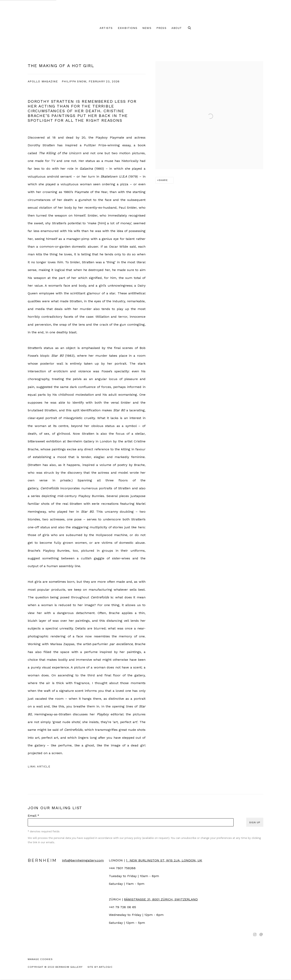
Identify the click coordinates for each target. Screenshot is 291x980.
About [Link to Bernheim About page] (177, 28)
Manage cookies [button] (40, 959)
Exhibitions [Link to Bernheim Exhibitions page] (128, 28)
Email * (33, 816)
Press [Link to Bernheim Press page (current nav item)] (161, 28)
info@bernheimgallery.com (83, 860)
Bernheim (145, 12)
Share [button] (163, 180)
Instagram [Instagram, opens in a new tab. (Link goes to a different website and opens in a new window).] (255, 935)
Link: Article (39, 766)
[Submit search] (190, 28)
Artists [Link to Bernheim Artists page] (106, 28)
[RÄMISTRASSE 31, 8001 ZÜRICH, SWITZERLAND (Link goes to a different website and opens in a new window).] (161, 899)
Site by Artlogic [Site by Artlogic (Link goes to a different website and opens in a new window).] (100, 967)
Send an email (261, 935)
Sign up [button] (255, 822)
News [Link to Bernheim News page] (147, 28)
